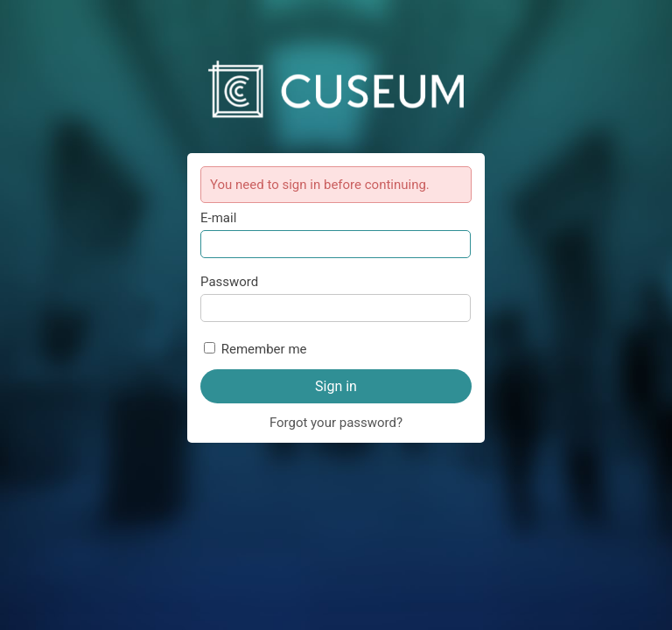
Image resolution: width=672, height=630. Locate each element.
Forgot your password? (336, 423)
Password (229, 282)
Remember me (264, 349)
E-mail (218, 218)
